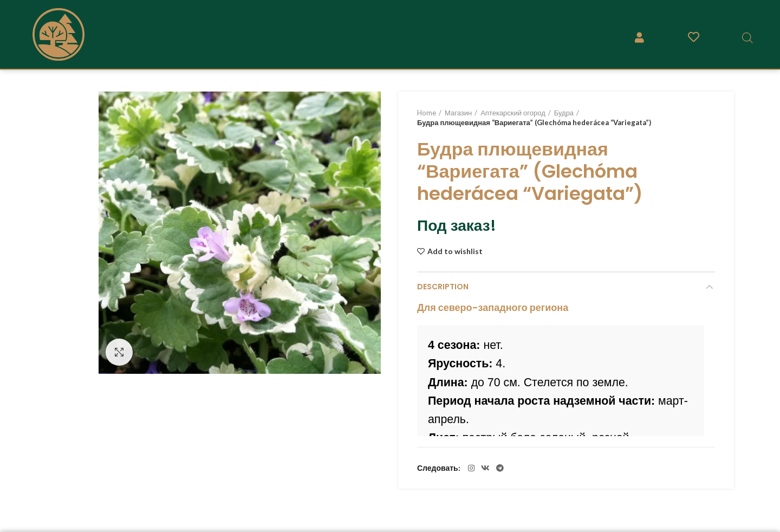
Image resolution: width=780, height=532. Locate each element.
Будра (564, 113)
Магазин (458, 113)
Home (427, 113)
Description (443, 287)
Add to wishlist (455, 251)
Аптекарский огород (513, 113)
